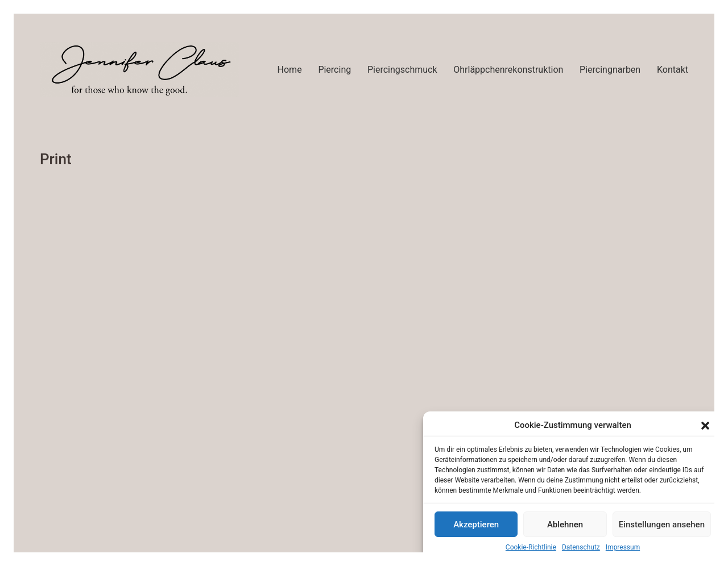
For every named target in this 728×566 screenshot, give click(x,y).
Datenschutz (581, 547)
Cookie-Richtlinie (531, 547)
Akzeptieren (476, 525)
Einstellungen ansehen (662, 525)
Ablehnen (565, 525)
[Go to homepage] (139, 70)
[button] (705, 426)
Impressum (623, 547)
